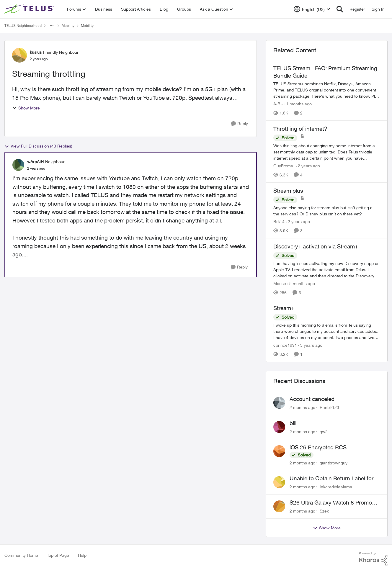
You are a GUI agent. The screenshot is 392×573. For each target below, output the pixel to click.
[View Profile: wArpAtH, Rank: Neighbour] (18, 165)
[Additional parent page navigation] (52, 26)
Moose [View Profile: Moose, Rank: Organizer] (280, 283)
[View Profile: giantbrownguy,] (279, 451)
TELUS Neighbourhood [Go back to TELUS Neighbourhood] (23, 26)
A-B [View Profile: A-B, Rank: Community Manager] (277, 104)
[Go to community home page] (30, 9)
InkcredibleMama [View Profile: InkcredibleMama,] (336, 487)
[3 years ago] (310, 345)
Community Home (21, 555)
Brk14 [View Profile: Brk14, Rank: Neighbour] (279, 221)
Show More (26, 108)
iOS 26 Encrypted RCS (318, 447)
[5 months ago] (301, 283)
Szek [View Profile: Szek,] (324, 511)
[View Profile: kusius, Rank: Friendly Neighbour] (19, 55)
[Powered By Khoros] (373, 559)
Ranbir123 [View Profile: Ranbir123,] (329, 407)
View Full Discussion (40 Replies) (38, 146)
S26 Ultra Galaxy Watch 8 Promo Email (331, 503)
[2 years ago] (308, 166)
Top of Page (58, 555)
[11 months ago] (297, 104)
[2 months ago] (302, 407)
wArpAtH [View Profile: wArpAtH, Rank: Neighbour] (35, 162)
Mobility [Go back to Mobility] (68, 26)
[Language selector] (312, 9)
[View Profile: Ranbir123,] (279, 403)
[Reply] (240, 124)
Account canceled (312, 399)
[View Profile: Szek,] (279, 506)
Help (82, 555)
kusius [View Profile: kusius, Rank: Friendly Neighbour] (36, 52)
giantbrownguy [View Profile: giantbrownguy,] (334, 463)
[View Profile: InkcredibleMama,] (279, 482)
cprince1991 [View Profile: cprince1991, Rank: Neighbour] (285, 345)
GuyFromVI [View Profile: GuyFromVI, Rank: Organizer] (284, 166)
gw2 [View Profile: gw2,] (324, 432)
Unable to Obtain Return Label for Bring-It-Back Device (331, 479)
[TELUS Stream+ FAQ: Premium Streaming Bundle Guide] (327, 90)
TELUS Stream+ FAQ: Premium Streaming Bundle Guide (325, 72)
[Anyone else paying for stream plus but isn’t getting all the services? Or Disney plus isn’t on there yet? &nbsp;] (327, 211)
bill (293, 423)
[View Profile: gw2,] (279, 427)
